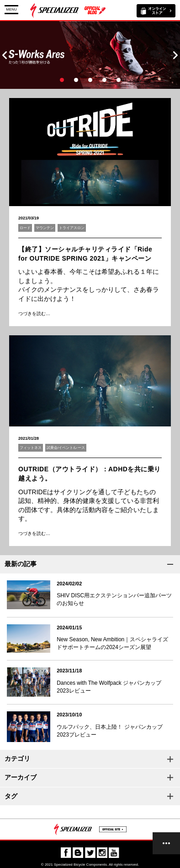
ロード (25, 228)
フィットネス (31, 448)
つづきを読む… (34, 314)
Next (175, 55)
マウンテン (45, 228)
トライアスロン (72, 228)
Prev (5, 55)
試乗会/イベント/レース (66, 448)
